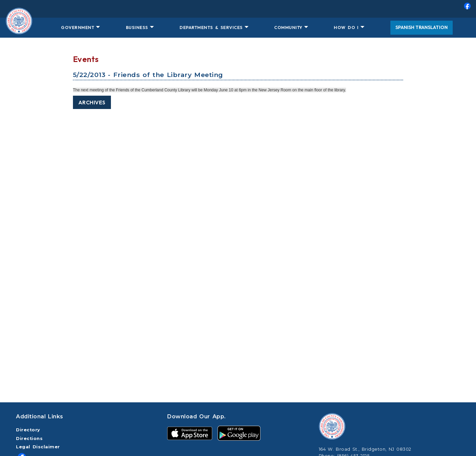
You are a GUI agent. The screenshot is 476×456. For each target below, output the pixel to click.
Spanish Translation (422, 27)
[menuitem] (238, 9)
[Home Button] (19, 28)
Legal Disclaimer (38, 447)
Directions (29, 438)
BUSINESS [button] (137, 27)
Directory (28, 430)
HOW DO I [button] (346, 27)
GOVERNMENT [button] (78, 27)
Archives (92, 102)
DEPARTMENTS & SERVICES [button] (211, 27)
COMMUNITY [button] (288, 27)
